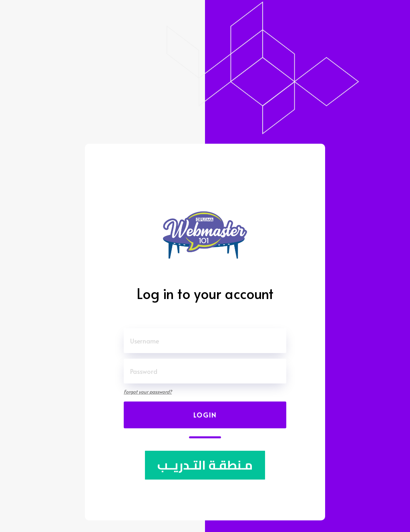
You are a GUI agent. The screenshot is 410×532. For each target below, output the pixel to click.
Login (205, 415)
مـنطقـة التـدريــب (205, 465)
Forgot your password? (148, 391)
